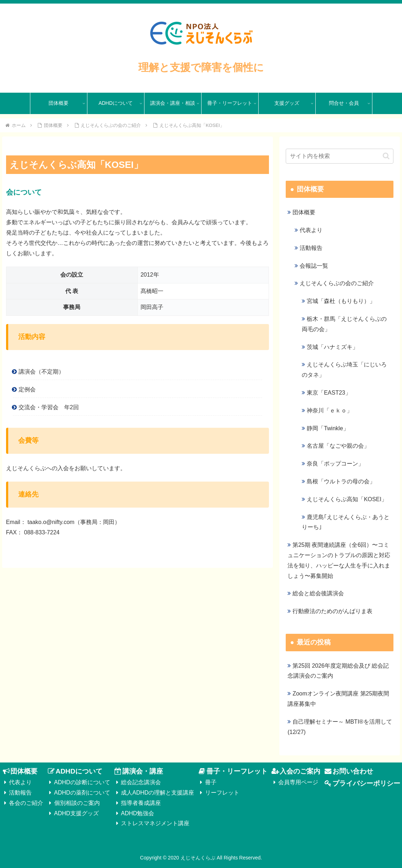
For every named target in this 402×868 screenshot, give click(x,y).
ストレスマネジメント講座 (155, 823)
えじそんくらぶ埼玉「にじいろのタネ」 (344, 370)
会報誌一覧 (314, 266)
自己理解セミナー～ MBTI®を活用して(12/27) (340, 727)
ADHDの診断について (82, 782)
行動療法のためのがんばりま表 (332, 611)
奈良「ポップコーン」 (335, 464)
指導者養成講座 (141, 803)
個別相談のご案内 (77, 803)
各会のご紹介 (26, 803)
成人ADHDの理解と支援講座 (157, 793)
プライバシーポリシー (366, 783)
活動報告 (311, 248)
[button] (386, 156)
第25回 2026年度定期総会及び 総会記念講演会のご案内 (338, 671)
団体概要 (304, 212)
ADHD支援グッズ (77, 813)
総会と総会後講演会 (318, 593)
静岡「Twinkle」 (328, 428)
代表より (311, 230)
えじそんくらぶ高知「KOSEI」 (347, 499)
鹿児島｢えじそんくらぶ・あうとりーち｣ (346, 522)
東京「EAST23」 (329, 393)
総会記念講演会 (141, 782)
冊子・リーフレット (237, 771)
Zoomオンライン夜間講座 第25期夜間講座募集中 (338, 699)
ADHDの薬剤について (82, 793)
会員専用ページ (298, 782)
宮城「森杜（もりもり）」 (341, 301)
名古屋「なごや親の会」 (338, 446)
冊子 (211, 782)
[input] (340, 156)
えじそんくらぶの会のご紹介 (337, 283)
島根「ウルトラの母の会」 (341, 481)
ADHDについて (79, 771)
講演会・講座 (143, 771)
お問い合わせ (353, 771)
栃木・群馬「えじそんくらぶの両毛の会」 (344, 324)
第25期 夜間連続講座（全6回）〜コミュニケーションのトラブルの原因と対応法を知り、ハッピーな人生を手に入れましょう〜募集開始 (339, 560)
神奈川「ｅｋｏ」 (330, 410)
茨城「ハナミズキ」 (332, 347)
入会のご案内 (300, 771)
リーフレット (222, 793)
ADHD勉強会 (138, 813)
